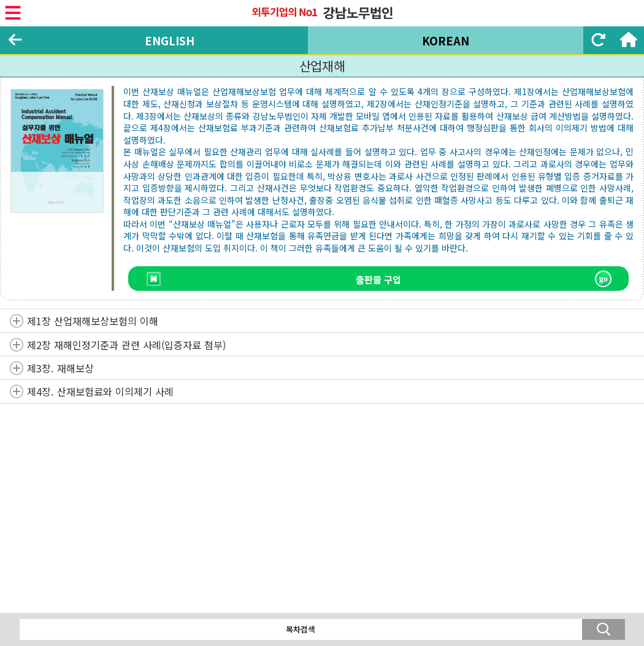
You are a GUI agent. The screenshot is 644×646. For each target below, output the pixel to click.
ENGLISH (170, 40)
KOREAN (446, 40)
